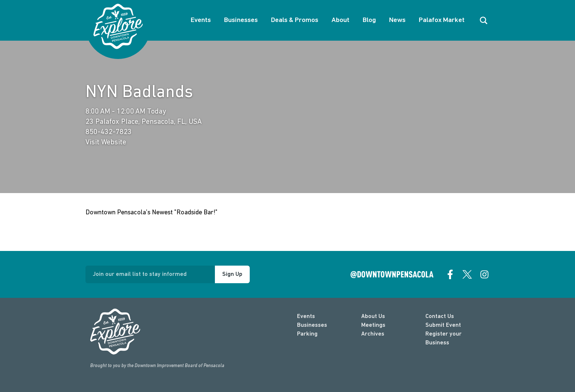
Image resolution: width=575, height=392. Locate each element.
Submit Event (443, 325)
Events (201, 20)
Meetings (373, 325)
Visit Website (106, 143)
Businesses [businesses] (312, 325)
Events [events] (306, 317)
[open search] (484, 21)
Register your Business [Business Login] (444, 339)
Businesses (241, 20)
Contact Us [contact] (440, 317)
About (340, 20)
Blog (369, 20)
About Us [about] (373, 317)
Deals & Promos (295, 20)
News (397, 20)
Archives (373, 334)
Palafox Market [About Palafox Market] (442, 20)
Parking (307, 334)
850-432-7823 (109, 132)
